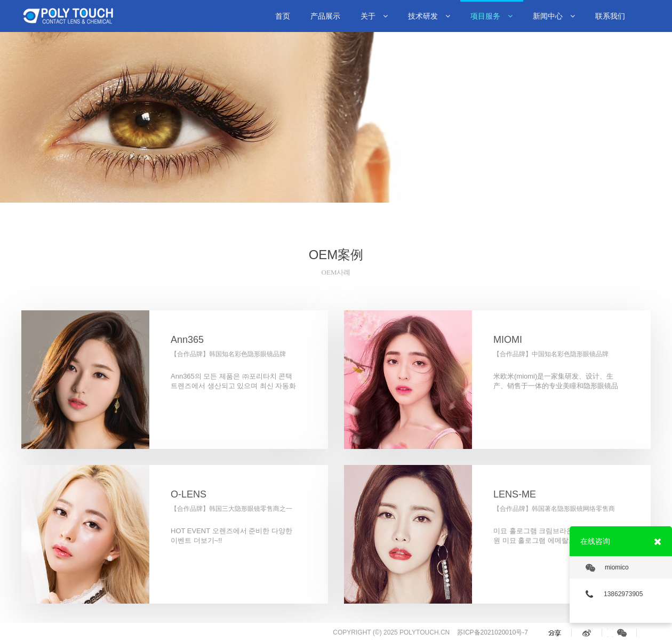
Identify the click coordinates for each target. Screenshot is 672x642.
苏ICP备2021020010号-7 (493, 632)
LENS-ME (515, 494)
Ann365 (187, 340)
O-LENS (189, 494)
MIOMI (508, 340)
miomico (607, 568)
